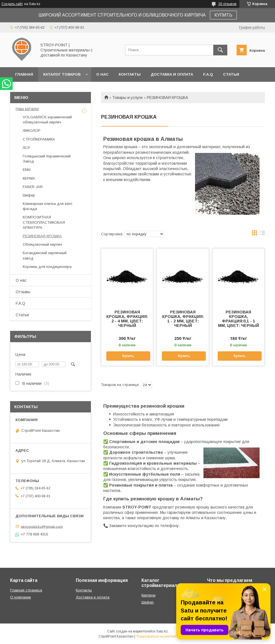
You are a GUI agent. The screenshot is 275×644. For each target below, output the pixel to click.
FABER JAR (33, 187)
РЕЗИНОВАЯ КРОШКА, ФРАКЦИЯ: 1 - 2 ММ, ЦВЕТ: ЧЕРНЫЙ (183, 319)
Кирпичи (148, 595)
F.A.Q (208, 74)
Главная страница (26, 590)
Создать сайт (12, 4)
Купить (128, 356)
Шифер (29, 195)
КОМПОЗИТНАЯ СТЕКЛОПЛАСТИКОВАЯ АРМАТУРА (44, 222)
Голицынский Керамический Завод (47, 159)
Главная (24, 74)
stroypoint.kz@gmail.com (42, 526)
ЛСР (27, 148)
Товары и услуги (127, 98)
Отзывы (23, 292)
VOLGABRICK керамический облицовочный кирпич (47, 120)
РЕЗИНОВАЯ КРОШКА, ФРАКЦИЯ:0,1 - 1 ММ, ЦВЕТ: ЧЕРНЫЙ (239, 319)
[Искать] (220, 50)
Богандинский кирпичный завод (45, 255)
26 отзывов (227, 4)
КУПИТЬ (223, 15)
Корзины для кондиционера (47, 267)
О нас (102, 74)
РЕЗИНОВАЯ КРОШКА (42, 236)
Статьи (231, 74)
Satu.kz (162, 631)
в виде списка (262, 234)
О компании (20, 597)
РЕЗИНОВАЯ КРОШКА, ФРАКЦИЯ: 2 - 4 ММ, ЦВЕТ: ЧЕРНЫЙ (127, 319)
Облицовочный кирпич (42, 244)
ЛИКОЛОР (32, 131)
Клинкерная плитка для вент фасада (48, 206)
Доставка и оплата (172, 74)
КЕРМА (29, 178)
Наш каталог (27, 109)
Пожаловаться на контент (156, 636)
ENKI (27, 170)
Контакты (130, 74)
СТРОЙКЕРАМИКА (39, 139)
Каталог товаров (62, 74)
